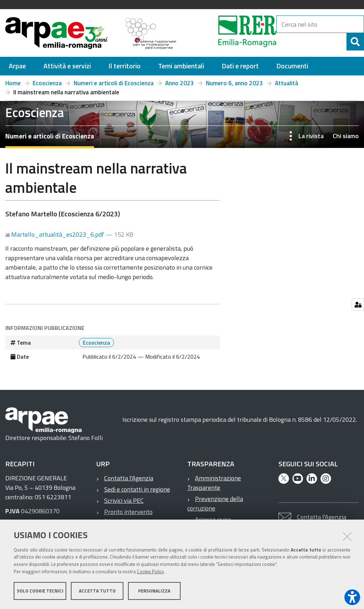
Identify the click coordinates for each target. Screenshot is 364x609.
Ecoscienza (47, 83)
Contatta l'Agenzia (129, 478)
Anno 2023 (180, 83)
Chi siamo (346, 136)
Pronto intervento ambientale (124, 516)
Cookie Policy (150, 571)
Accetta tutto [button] (97, 591)
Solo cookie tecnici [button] (40, 591)
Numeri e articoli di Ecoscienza (114, 83)
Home (13, 83)
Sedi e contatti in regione (137, 489)
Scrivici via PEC (124, 500)
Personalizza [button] (154, 591)
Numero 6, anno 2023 (234, 83)
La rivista (311, 136)
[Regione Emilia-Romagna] (230, 33)
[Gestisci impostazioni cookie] (358, 304)
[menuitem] (17, 66)
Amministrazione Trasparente (214, 483)
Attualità (287, 83)
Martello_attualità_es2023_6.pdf (55, 234)
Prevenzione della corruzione (215, 503)
